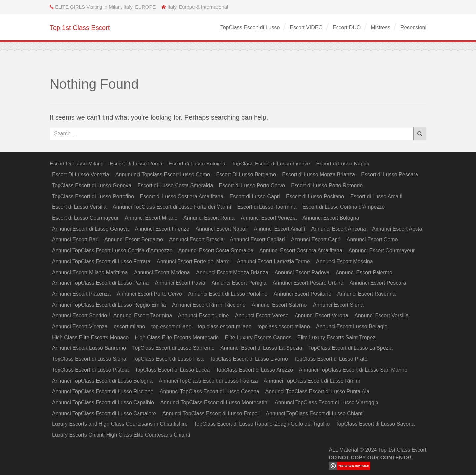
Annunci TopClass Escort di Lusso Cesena (209, 392)
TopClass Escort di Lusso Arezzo (254, 370)
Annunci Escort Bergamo (134, 240)
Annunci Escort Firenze (162, 229)
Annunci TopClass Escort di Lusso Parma (100, 283)
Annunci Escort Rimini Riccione (209, 305)
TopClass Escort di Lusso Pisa (168, 359)
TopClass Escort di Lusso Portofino (93, 196)
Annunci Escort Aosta (397, 229)
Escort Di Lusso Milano (77, 164)
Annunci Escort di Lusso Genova (90, 229)
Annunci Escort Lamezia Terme (274, 261)
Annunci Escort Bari (75, 240)
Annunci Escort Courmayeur (381, 251)
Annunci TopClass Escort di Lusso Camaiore (104, 413)
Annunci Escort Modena (162, 272)
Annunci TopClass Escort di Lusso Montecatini (215, 402)
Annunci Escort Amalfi (279, 229)
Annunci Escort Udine (204, 316)
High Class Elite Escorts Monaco (90, 337)
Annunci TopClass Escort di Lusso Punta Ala (317, 392)
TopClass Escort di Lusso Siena (89, 359)
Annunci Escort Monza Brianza (232, 272)
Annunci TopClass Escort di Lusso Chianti (315, 413)
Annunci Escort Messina (344, 261)
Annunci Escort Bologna (331, 218)
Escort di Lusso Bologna (197, 164)
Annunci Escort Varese (262, 316)
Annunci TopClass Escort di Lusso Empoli (211, 413)
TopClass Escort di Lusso (250, 28)
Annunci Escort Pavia (180, 283)
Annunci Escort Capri (316, 240)
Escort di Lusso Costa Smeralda (175, 185)
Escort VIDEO (306, 28)
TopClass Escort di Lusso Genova (92, 185)
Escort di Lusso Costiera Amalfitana (182, 196)
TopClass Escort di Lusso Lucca (172, 370)
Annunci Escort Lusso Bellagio (352, 327)
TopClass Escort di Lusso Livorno (249, 359)
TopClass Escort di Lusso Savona (375, 424)
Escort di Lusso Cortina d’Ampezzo (344, 207)
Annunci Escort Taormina (143, 316)
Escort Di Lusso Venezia (80, 175)
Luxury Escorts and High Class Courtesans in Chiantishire (120, 424)
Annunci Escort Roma (209, 218)
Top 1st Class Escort (80, 28)
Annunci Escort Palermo (364, 272)
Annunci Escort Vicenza (80, 327)
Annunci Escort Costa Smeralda (216, 251)
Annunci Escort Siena (338, 305)
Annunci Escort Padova (302, 272)
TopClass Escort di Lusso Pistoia (90, 370)
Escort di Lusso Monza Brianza (318, 175)
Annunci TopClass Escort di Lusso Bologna (102, 381)
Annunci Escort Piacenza (81, 294)
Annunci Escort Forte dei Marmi (194, 261)
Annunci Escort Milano (151, 218)
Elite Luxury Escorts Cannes (258, 337)
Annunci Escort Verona (321, 316)
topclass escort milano (284, 327)
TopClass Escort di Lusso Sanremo (173, 348)
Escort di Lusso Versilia (79, 207)
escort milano (129, 327)
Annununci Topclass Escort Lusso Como (163, 175)
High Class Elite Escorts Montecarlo (177, 337)
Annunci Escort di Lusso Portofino (228, 294)
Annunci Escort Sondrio (79, 316)
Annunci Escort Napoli (221, 229)
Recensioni (413, 28)
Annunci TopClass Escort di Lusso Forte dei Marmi (172, 207)
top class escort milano (225, 327)
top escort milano (172, 327)
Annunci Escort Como (372, 240)
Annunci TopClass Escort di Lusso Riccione (103, 392)
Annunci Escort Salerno (279, 305)
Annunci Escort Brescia (196, 240)
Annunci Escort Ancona (338, 229)
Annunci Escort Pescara (378, 283)
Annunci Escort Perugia (239, 283)
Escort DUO (347, 28)
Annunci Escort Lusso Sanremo (89, 348)
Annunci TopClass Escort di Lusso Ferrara (101, 261)
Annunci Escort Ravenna (367, 294)
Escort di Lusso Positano (315, 196)
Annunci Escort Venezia (269, 218)
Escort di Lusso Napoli (343, 164)
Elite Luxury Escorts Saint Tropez (337, 337)
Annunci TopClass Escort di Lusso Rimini (312, 381)
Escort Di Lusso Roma (136, 164)
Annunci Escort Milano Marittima (90, 272)
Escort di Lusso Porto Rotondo (327, 185)
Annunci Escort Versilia (381, 316)
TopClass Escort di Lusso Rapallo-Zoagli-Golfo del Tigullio (262, 424)
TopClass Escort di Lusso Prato (331, 359)
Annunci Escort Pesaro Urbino (308, 283)
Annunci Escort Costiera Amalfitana (301, 251)
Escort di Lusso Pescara (390, 175)
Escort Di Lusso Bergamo (246, 175)
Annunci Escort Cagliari (257, 240)
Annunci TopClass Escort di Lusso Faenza (208, 381)
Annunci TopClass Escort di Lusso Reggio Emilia (109, 305)
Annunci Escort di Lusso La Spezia (261, 348)
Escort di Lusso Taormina (267, 207)
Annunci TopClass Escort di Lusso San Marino (353, 370)
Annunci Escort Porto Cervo (149, 294)
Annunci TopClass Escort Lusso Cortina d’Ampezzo (112, 251)
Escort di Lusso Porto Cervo (252, 185)
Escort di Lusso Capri (255, 196)
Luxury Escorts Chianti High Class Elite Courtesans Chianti (121, 435)
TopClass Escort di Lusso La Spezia (351, 348)
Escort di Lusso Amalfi (376, 196)
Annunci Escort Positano (302, 294)
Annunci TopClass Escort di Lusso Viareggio (326, 402)
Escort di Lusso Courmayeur (85, 218)
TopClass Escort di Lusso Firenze (271, 164)
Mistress (380, 28)
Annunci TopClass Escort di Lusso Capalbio (103, 402)
